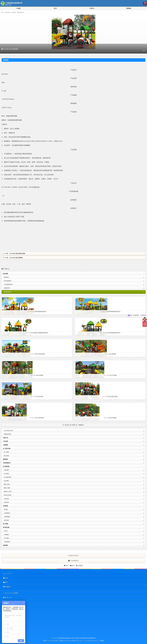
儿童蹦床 (74, 534)
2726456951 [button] (73, 561)
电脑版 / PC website (9, 633)
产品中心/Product (9, 606)
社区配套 (74, 506)
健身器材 (74, 459)
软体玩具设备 (74, 495)
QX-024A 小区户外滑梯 (110, 375)
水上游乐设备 (74, 449)
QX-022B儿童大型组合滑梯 (110, 396)
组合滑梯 (13, 12)
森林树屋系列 (21, 12)
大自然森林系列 (74, 284)
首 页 (55, 8)
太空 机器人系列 (74, 430)
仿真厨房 (74, 502)
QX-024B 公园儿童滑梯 (37, 375)
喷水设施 (74, 456)
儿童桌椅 (74, 470)
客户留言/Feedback (9, 624)
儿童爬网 (74, 445)
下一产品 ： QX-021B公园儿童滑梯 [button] (13, 258)
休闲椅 (74, 509)
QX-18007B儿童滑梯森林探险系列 (37, 311)
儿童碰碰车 (74, 542)
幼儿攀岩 (74, 481)
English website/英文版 (10, 593)
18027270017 (8, 573)
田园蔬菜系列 (74, 434)
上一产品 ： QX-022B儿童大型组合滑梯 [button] (14, 253)
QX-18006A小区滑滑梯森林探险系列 (110, 333)
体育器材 (74, 520)
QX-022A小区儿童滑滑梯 (37, 418)
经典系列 (74, 277)
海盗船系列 (74, 288)
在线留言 (80, 565)
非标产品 (74, 438)
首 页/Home (7, 597)
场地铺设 (74, 545)
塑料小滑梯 (74, 488)
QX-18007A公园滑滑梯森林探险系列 (110, 311)
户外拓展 (74, 441)
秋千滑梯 (74, 524)
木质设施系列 (74, 463)
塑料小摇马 (74, 484)
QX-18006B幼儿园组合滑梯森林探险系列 (37, 333)
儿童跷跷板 (74, 516)
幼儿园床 (74, 473)
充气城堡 (74, 538)
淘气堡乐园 (74, 527)
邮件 (72, 565)
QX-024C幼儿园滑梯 (110, 354)
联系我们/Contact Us (10, 628)
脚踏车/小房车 (74, 491)
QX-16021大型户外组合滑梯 (37, 354)
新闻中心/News (8, 619)
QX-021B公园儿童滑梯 (110, 418)
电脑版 (102, 641)
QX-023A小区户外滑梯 (37, 396)
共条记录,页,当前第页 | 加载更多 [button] (74, 425)
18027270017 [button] (73, 556)
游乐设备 (8, 12)
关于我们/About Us (9, 602)
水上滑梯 (74, 452)
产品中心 (92, 8)
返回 (18, 8)
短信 (66, 565)
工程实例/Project (9, 611)
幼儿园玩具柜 (74, 477)
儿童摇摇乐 (74, 513)
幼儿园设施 (74, 466)
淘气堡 (74, 531)
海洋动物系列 (74, 281)
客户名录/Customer (10, 615)
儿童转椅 (74, 499)
